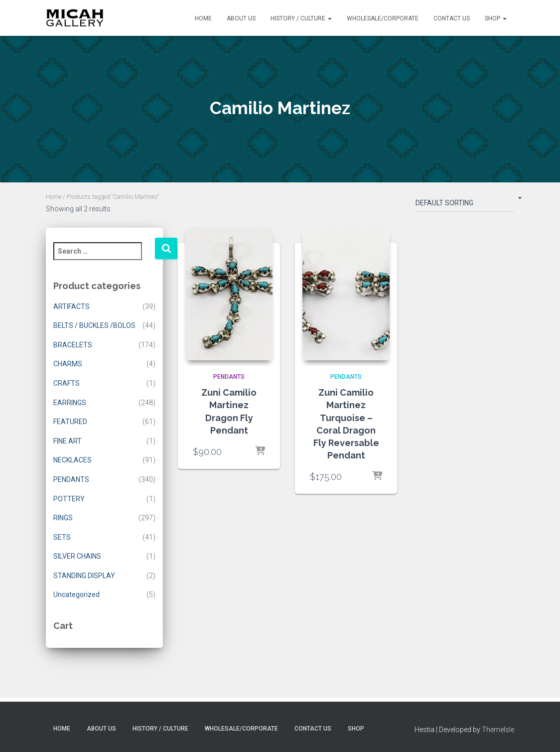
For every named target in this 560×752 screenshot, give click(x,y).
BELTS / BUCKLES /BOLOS (94, 325)
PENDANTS (71, 479)
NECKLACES (72, 460)
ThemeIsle (498, 730)
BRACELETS (73, 345)
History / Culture (301, 18)
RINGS (63, 518)
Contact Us (452, 18)
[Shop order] (465, 205)
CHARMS (68, 364)
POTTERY (69, 499)
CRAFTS (67, 383)
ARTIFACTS (71, 306)
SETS (62, 537)
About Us (241, 18)
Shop (496, 18)
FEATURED (70, 422)
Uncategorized (76, 595)
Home (203, 18)
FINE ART (68, 441)
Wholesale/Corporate (383, 18)
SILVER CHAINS (77, 556)
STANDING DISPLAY (84, 576)
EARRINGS (70, 403)
